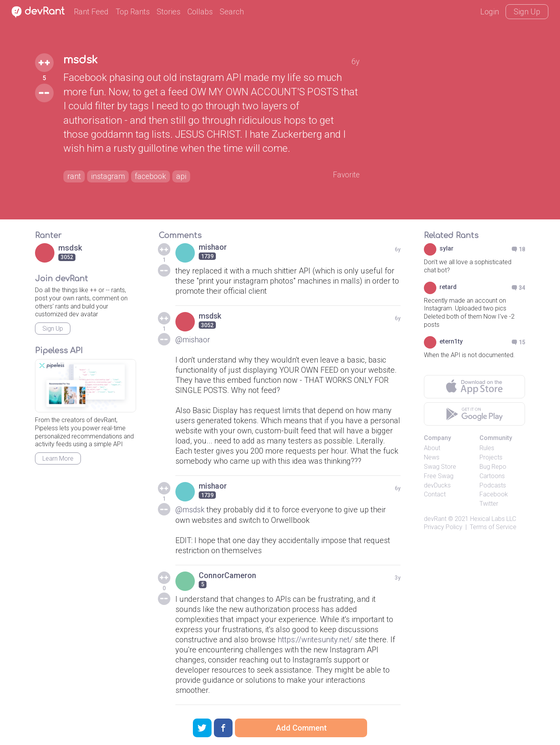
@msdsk (190, 510)
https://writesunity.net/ (316, 639)
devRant (435, 519)
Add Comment (301, 728)
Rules (487, 448)
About (432, 448)
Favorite (346, 175)
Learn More (58, 458)
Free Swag (439, 476)
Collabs (200, 12)
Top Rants (133, 12)
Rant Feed (91, 12)
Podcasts (493, 485)
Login (490, 12)
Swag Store (440, 467)
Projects (491, 457)
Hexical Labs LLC (493, 519)
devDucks (437, 485)
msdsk (81, 60)
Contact (435, 494)
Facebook (494, 494)
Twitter (489, 504)
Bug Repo (493, 467)
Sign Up (527, 12)
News (432, 457)
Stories (169, 12)
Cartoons (492, 476)
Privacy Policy (443, 527)
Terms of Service (493, 527)
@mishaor (193, 340)
